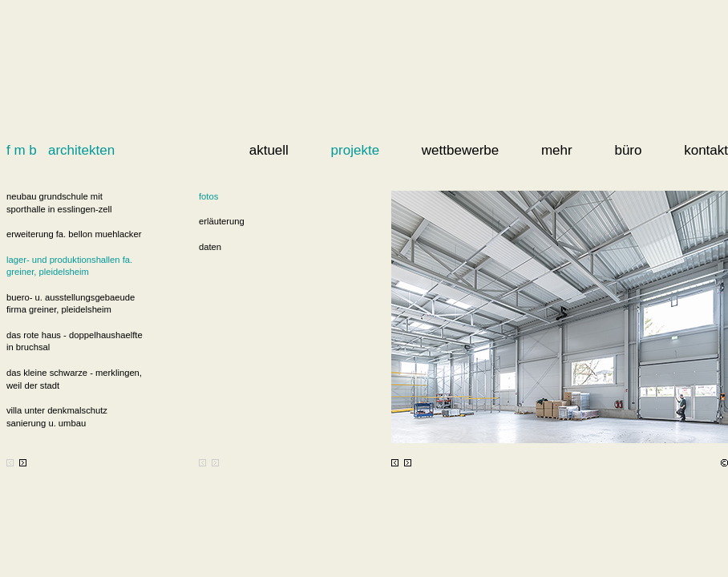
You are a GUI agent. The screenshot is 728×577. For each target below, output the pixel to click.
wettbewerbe (460, 150)
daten (210, 247)
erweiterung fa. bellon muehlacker (74, 234)
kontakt (706, 150)
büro (628, 150)
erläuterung (222, 221)
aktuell (269, 150)
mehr (557, 150)
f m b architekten (61, 150)
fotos (208, 196)
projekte (355, 150)
